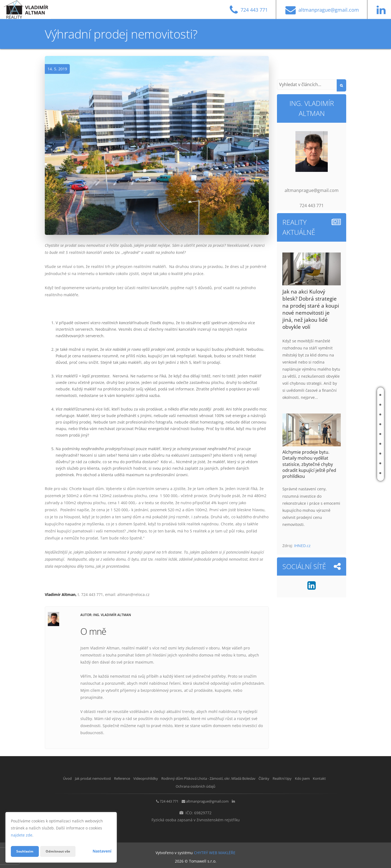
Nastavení (102, 851)
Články (352, 444)
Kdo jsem (354, 463)
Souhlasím (26, 851)
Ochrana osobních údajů (219, 785)
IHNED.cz (302, 546)
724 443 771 (161, 800)
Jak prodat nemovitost (353, 405)
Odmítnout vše (62, 851)
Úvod (351, 395)
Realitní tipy (356, 454)
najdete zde (22, 835)
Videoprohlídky (359, 424)
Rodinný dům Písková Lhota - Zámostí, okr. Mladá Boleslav (322, 434)
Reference (355, 414)
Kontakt (353, 473)
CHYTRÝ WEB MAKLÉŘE (215, 850)
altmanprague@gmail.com (209, 800)
